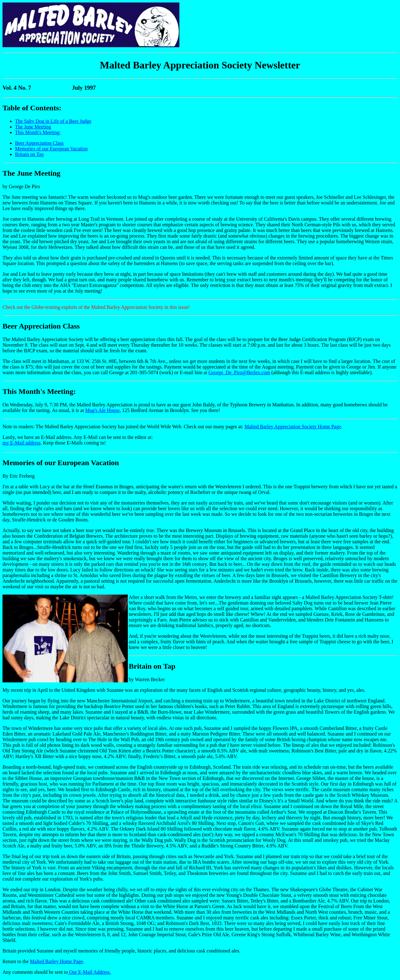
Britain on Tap (29, 154)
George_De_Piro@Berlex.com (239, 372)
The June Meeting (33, 127)
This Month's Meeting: (38, 132)
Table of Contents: (32, 108)
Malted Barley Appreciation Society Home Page (293, 427)
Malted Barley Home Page (57, 961)
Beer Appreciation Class (39, 143)
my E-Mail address (22, 443)
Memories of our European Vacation (51, 149)
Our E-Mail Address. (89, 972)
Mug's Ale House (102, 410)
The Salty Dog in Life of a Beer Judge (53, 121)
